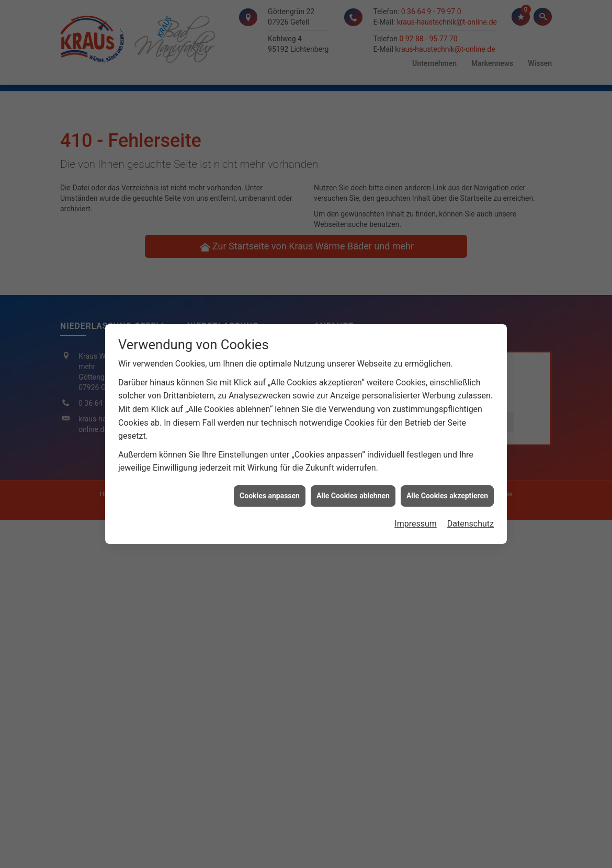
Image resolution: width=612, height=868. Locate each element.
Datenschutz (471, 517)
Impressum (416, 517)
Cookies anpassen (270, 489)
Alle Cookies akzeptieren (447, 489)
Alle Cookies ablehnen (353, 489)
